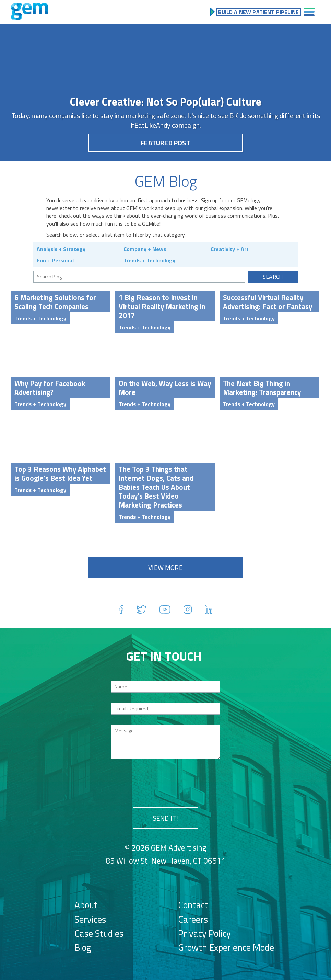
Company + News (145, 249)
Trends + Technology (149, 260)
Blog (83, 947)
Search (273, 277)
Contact (193, 905)
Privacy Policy (204, 933)
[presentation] (166, 783)
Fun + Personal (55, 260)
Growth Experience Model (227, 947)
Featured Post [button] (165, 143)
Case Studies (99, 933)
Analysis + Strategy (61, 249)
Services (90, 919)
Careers (193, 919)
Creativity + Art (230, 249)
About (86, 905)
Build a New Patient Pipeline (258, 12)
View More (165, 567)
